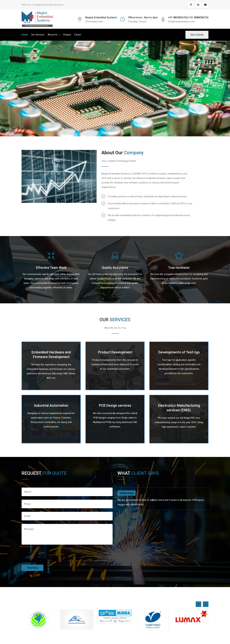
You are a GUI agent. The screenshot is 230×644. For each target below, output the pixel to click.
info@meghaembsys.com (181, 22)
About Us (52, 35)
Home (25, 35)
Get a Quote (197, 35)
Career (78, 35)
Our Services (38, 35)
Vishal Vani (127, 493)
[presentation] (46, 558)
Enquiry (67, 35)
